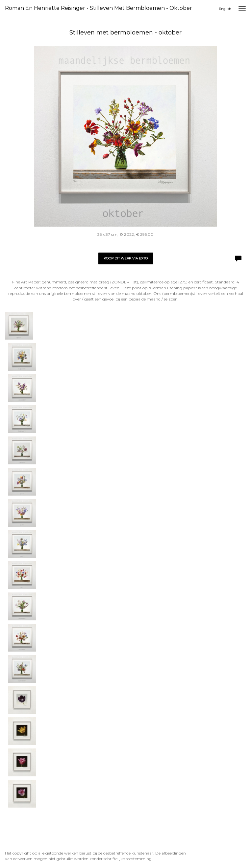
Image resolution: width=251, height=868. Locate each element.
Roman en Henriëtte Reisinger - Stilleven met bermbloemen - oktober (99, 8)
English (225, 9)
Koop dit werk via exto (126, 258)
